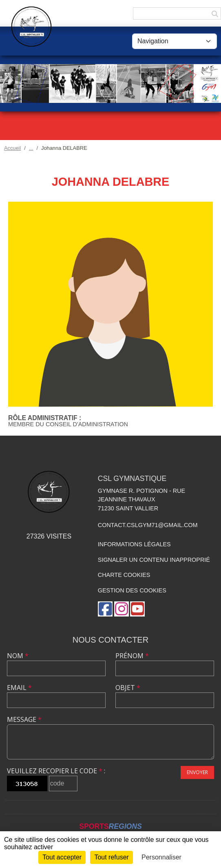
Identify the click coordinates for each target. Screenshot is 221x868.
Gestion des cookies (132, 590)
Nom (18, 656)
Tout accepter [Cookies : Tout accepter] (62, 857)
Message (24, 719)
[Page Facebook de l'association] (105, 609)
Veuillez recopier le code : (56, 771)
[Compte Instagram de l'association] (122, 609)
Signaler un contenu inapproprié (154, 560)
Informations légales (134, 544)
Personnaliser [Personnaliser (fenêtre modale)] (161, 857)
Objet (128, 688)
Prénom (132, 656)
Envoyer (197, 772)
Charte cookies (124, 575)
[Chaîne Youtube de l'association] (137, 609)
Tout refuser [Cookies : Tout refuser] (111, 857)
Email (19, 688)
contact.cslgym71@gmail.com (148, 525)
